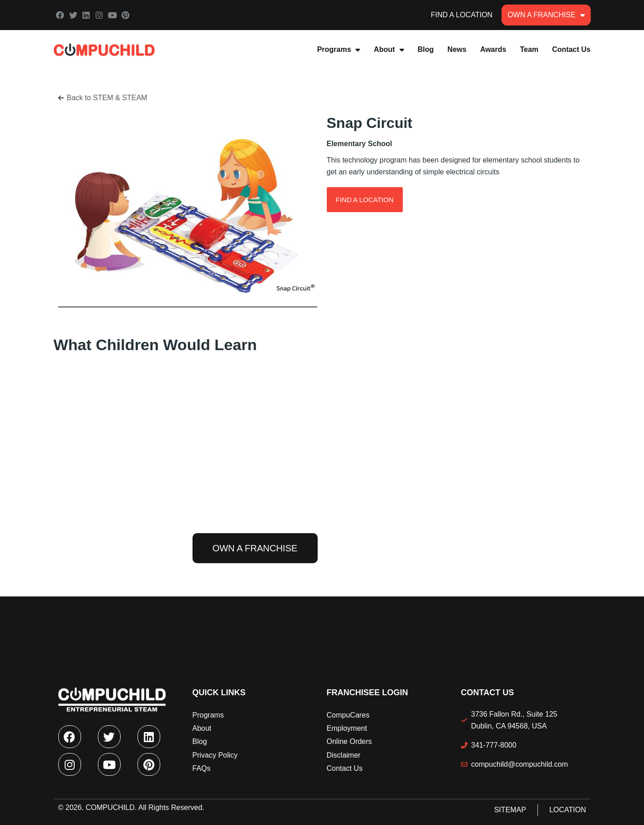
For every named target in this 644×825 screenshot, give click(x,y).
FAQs (202, 768)
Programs (339, 50)
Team (529, 49)
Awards (493, 49)
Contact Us (571, 49)
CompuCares (348, 715)
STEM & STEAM (120, 98)
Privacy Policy (215, 755)
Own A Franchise (546, 15)
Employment (347, 728)
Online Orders (350, 741)
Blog (426, 49)
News (457, 49)
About (389, 50)
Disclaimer (344, 755)
